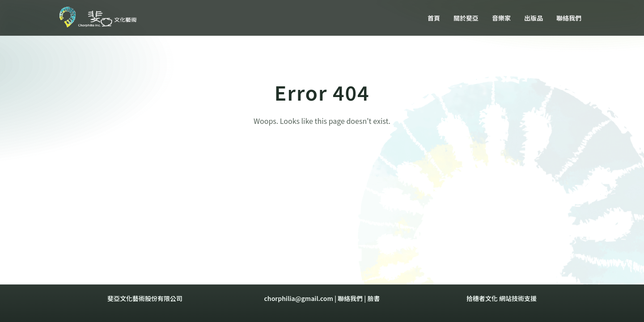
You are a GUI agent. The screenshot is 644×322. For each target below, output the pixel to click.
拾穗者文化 (482, 298)
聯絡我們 (350, 298)
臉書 (373, 298)
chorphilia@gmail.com (299, 298)
